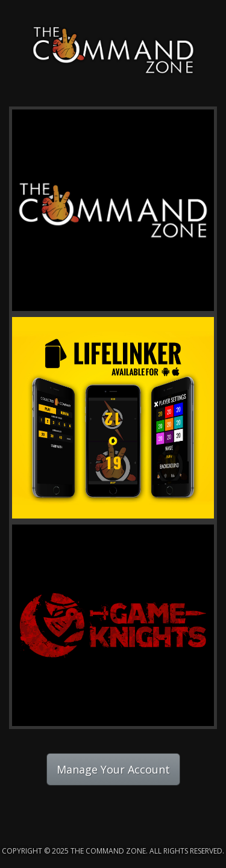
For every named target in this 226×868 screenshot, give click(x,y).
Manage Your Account (113, 769)
